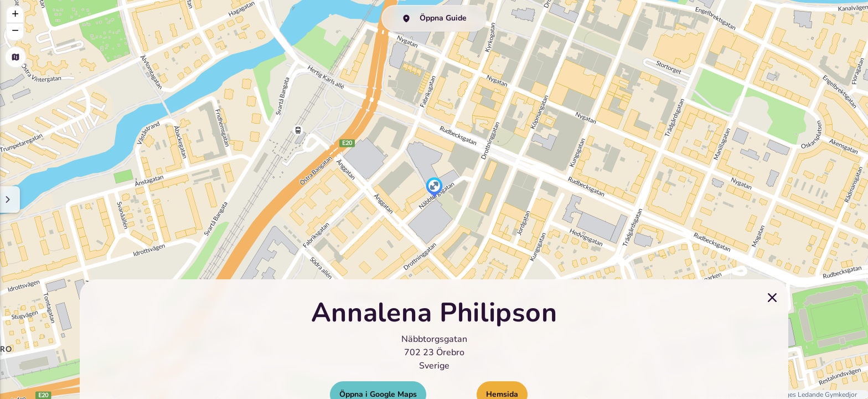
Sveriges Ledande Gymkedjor (814, 395)
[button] (434, 188)
